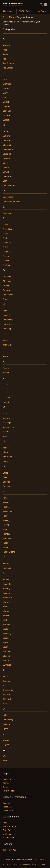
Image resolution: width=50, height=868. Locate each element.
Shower (6, 611)
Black (5, 97)
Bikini (5, 93)
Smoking (7, 624)
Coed (5, 163)
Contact (6, 803)
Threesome (8, 690)
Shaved (6, 602)
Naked (6, 448)
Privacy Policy (9, 791)
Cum (5, 181)
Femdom (7, 243)
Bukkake (7, 120)
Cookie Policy (9, 780)
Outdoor (6, 486)
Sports (6, 638)
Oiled (5, 477)
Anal (5, 50)
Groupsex (7, 290)
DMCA (6, 783)
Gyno (5, 299)
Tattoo (6, 677)
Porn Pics (8, 17)
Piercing (6, 520)
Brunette (7, 115)
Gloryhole (7, 281)
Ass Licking (8, 68)
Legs (5, 393)
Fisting (6, 256)
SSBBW (6, 580)
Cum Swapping (10, 185)
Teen (5, 686)
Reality (6, 563)
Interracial (7, 345)
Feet (5, 238)
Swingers (7, 665)
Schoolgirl (7, 589)
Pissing (6, 525)
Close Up (7, 154)
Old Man (7, 482)
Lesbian (6, 398)
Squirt (5, 647)
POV (5, 498)
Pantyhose (8, 511)
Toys (5, 703)
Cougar (6, 167)
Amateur (7, 45)
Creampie (7, 176)
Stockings (7, 651)
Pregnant (7, 538)
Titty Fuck (7, 699)
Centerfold (7, 140)
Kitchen (6, 373)
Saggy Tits (8, 584)
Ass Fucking (8, 63)
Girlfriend (7, 277)
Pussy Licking (9, 552)
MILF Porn (8, 834)
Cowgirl (6, 172)
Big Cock (7, 84)
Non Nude (7, 457)
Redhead (7, 568)
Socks (6, 629)
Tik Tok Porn (26, 11)
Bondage (7, 111)
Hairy (5, 311)
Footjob (6, 261)
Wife (5, 761)
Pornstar (7, 534)
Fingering (7, 252)
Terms (6, 787)
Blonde (6, 102)
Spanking (7, 633)
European (7, 213)
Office (5, 473)
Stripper (6, 660)
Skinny (6, 615)
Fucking (6, 265)
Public (6, 543)
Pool (5, 529)
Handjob (7, 315)
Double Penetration (11, 201)
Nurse (6, 461)
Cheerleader (8, 149)
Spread (6, 642)
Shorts (6, 607)
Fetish (6, 247)
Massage (7, 423)
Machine (7, 418)
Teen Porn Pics (10, 850)
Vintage (6, 740)
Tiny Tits (7, 694)
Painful (6, 502)
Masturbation (9, 427)
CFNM (6, 131)
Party (5, 516)
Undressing (8, 720)
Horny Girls (10, 11)
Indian (6, 340)
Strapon (6, 656)
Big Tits (6, 88)
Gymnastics (8, 295)
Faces (6, 225)
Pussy (6, 547)
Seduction (7, 598)
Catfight (6, 136)
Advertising (8, 811)
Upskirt (6, 729)
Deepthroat (8, 197)
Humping (7, 329)
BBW (5, 79)
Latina (6, 389)
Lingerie (6, 402)
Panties (6, 507)
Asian (5, 54)
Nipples (6, 452)
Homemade (8, 320)
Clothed (6, 158)
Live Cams (41, 11)
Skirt (5, 620)
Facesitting (8, 229)
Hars (5, 823)
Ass (5, 59)
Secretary (7, 593)
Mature (6, 432)
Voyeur (6, 745)
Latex (5, 384)
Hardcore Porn (9, 827)
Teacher (6, 681)
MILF (5, 414)
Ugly (5, 715)
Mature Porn (8, 838)
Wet (5, 756)
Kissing (6, 368)
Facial (6, 234)
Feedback (7, 807)
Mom (5, 436)
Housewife (8, 324)
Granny (6, 286)
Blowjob (6, 106)
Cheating (7, 145)
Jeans (6, 356)
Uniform (6, 724)
